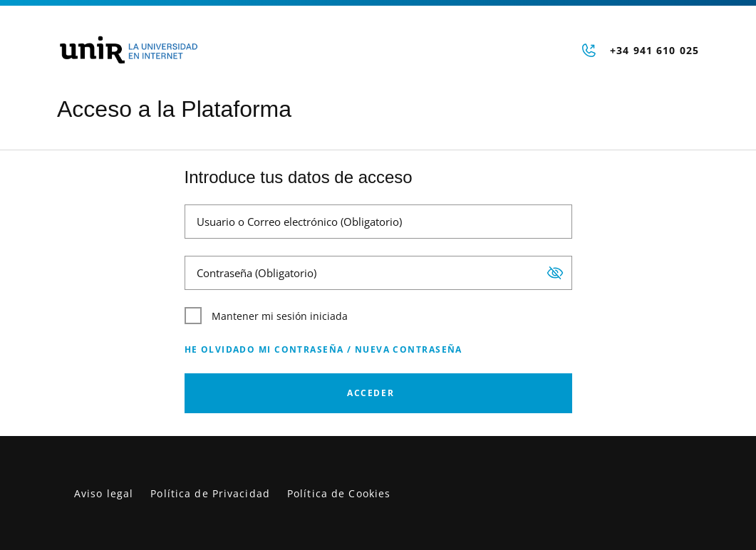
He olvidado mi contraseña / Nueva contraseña (323, 349)
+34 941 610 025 (654, 50)
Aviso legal (104, 493)
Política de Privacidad (210, 493)
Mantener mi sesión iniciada (266, 316)
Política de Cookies (339, 493)
